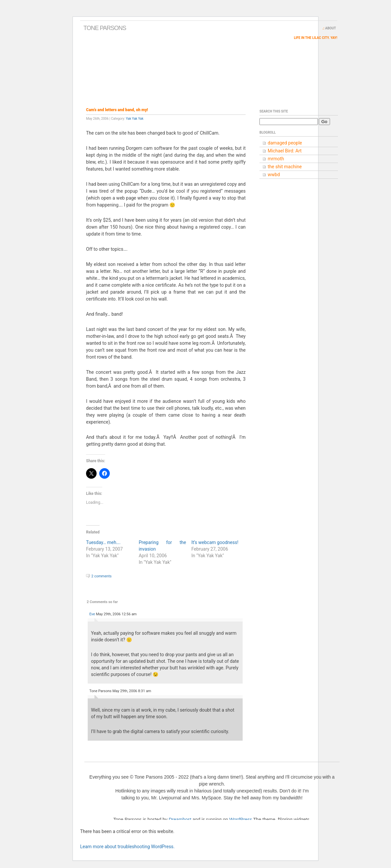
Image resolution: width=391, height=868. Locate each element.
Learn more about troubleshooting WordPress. (127, 847)
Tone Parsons (105, 28)
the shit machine (285, 167)
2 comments (101, 576)
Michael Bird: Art (285, 151)
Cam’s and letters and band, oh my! (117, 110)
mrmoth (276, 159)
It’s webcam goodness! (215, 542)
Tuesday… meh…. (103, 542)
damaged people (285, 143)
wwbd (274, 175)
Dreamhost (180, 820)
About (331, 28)
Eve (92, 614)
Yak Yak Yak (135, 119)
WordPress (241, 820)
